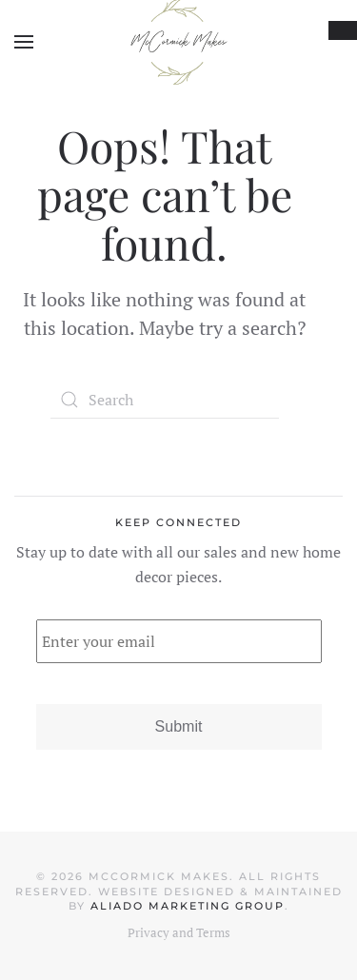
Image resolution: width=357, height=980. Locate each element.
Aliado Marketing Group (188, 906)
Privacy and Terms (179, 932)
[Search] (165, 400)
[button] (24, 42)
